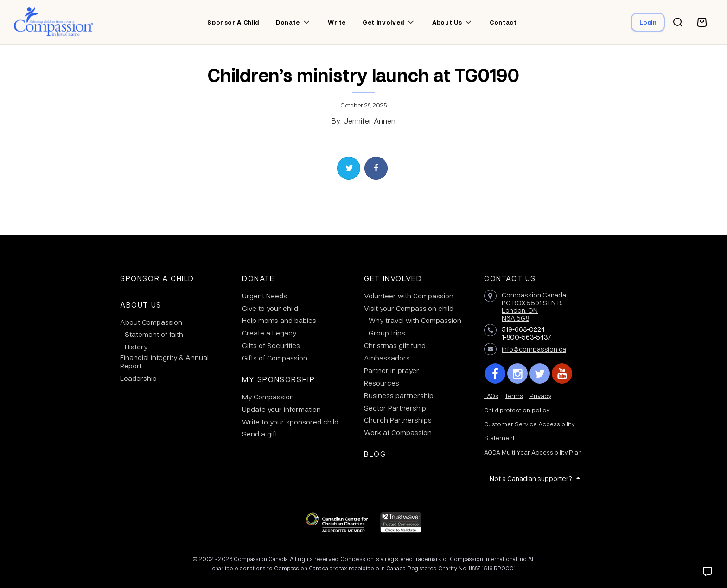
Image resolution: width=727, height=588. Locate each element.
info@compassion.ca (534, 349)
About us (447, 22)
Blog (375, 454)
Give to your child (270, 308)
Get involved (383, 22)
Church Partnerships (398, 420)
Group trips (387, 333)
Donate (288, 22)
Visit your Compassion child (409, 308)
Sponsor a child (233, 22)
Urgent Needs (265, 296)
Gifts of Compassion (275, 358)
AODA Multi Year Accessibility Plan (533, 452)
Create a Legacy (269, 333)
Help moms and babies (279, 320)
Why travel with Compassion (415, 320)
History (136, 347)
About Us (141, 305)
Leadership (138, 378)
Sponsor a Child (157, 278)
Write (337, 22)
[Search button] (678, 22)
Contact (503, 22)
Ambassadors (387, 358)
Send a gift (260, 434)
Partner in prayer (392, 370)
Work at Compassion (398, 432)
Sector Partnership (395, 408)
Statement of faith (154, 334)
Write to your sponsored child (290, 422)
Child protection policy (517, 410)
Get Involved (393, 278)
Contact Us (510, 278)
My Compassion (268, 397)
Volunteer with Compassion (409, 296)
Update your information (281, 409)
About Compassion (151, 322)
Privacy (540, 395)
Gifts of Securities (271, 345)
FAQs (491, 395)
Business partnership (399, 395)
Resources (382, 383)
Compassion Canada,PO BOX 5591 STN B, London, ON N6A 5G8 (535, 306)
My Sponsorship (278, 379)
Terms (514, 395)
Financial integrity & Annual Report (164, 361)
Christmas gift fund (395, 345)
